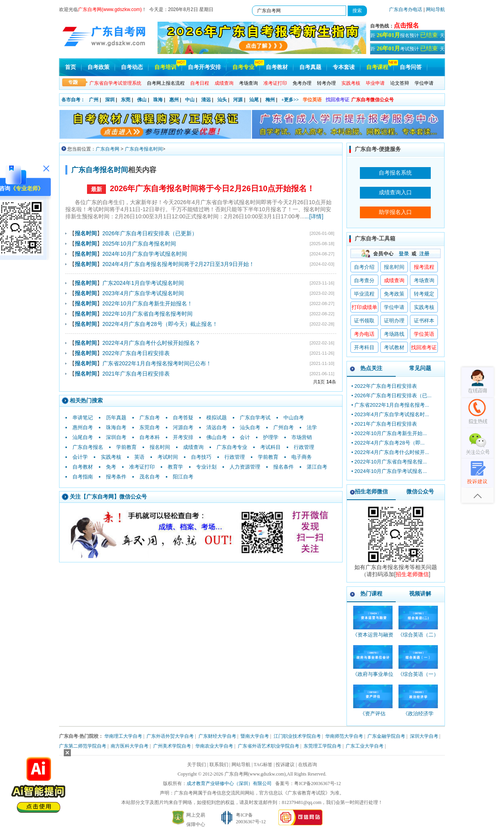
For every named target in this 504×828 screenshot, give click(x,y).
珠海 (158, 100)
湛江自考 (317, 467)
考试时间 (168, 457)
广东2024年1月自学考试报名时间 (143, 283)
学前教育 (126, 447)
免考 (111, 467)
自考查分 (364, 280)
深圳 (110, 100)
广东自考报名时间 (144, 149)
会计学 (80, 457)
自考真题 (310, 67)
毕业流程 (364, 294)
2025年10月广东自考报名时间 (139, 244)
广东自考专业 (232, 447)
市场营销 (302, 437)
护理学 (271, 437)
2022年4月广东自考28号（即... (389, 443)
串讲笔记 (83, 418)
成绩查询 (193, 447)
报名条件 (283, 467)
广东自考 (150, 418)
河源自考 (183, 427)
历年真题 (116, 418)
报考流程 (424, 267)
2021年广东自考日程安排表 (136, 374)
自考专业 (243, 67)
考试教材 (394, 347)
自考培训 (165, 67)
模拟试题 (217, 418)
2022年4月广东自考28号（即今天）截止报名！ (160, 324)
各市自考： (73, 100)
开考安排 (183, 437)
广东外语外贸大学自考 (170, 736)
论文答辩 (400, 83)
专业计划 (206, 467)
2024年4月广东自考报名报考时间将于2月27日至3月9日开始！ (178, 264)
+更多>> (290, 100)
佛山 (142, 100)
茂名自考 (150, 477)
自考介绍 (364, 267)
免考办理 (302, 83)
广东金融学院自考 (386, 736)
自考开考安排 (204, 67)
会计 (245, 437)
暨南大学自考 (255, 736)
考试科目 (271, 447)
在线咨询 (308, 765)
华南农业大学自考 (214, 746)
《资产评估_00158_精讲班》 (373, 717)
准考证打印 (142, 467)
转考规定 (424, 294)
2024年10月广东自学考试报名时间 (145, 254)
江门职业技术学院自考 (297, 736)
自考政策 (98, 67)
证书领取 (364, 321)
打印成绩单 (364, 307)
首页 (70, 67)
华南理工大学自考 (123, 736)
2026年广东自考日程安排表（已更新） (150, 233)
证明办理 (394, 321)
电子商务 (302, 457)
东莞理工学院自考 (322, 746)
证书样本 (424, 321)
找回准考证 (337, 100)
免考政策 (394, 294)
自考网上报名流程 (166, 83)
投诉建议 (285, 765)
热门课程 (371, 594)
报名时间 (160, 447)
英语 (139, 457)
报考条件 (116, 477)
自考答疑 (183, 418)
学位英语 (312, 100)
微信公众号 (420, 491)
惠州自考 (83, 427)
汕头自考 (250, 427)
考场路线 (394, 334)
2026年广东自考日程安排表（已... (393, 395)
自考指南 (83, 477)
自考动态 (132, 67)
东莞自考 (150, 427)
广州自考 (283, 427)
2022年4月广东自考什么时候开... (392, 452)
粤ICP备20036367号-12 (318, 783)
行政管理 (304, 447)
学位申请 (424, 83)
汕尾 (254, 100)
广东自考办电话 (406, 9)
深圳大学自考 (424, 736)
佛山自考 (217, 437)
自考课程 (377, 67)
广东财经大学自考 (217, 736)
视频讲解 (420, 594)
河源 (238, 100)
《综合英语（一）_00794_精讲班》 (418, 678)
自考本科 (150, 437)
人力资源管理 (245, 467)
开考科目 (364, 347)
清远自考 (217, 427)
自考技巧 (201, 457)
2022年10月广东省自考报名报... (391, 462)
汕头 (222, 100)
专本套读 (344, 67)
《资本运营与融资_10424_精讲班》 (373, 638)
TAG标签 (263, 765)
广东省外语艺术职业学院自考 (269, 746)
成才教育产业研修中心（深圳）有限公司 (229, 783)
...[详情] (314, 216)
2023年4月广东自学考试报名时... (392, 414)
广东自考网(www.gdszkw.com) (255, 774)
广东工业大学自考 (365, 746)
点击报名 (406, 25)
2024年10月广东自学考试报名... (391, 471)
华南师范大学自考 (344, 736)
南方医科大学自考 (130, 746)
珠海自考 (116, 427)
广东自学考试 (255, 418)
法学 (312, 427)
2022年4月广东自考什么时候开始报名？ (151, 343)
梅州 (270, 100)
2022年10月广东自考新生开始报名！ (147, 303)
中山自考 (294, 418)
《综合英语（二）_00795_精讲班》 (418, 638)
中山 (190, 100)
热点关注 (371, 368)
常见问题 (420, 368)
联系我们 (219, 765)
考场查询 (248, 83)
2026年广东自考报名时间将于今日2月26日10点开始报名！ (212, 188)
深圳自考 (116, 437)
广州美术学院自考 (172, 746)
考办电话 (364, 334)
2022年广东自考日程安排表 (136, 353)
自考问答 (411, 67)
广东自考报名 (88, 447)
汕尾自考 (83, 437)
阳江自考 (183, 477)
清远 (206, 100)
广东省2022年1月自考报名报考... (392, 405)
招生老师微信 (371, 491)
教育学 (175, 467)
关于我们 (196, 765)
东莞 (126, 100)
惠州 (174, 100)
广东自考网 (107, 149)
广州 (94, 100)
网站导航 (435, 9)
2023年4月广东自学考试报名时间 (143, 293)
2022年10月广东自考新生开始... (391, 433)
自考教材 (277, 67)
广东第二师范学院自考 (83, 746)
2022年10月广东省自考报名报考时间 (147, 314)
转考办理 (326, 83)
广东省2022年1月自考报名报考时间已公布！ (157, 363)
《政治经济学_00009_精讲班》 (418, 717)
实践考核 (111, 457)
